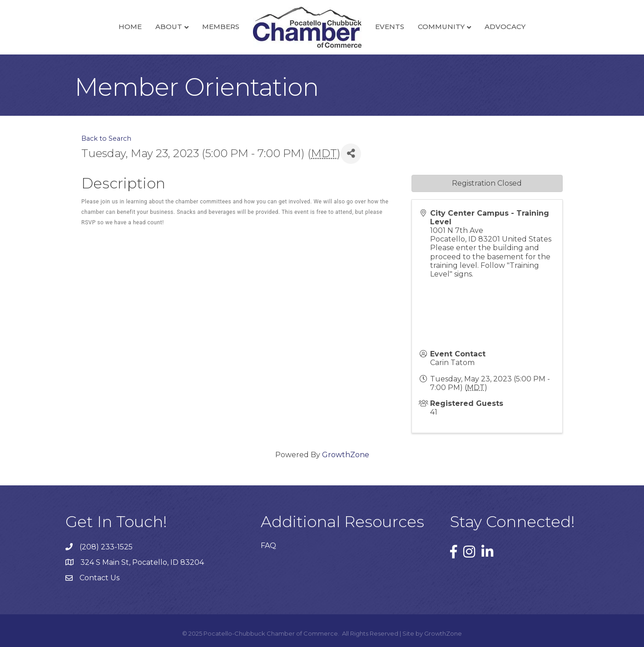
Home (130, 27)
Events (390, 27)
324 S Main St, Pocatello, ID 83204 (142, 562)
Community (441, 27)
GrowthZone (346, 455)
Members (221, 27)
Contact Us (99, 578)
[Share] (351, 154)
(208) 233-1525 (106, 547)
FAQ (268, 546)
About (169, 27)
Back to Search (106, 138)
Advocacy (505, 27)
